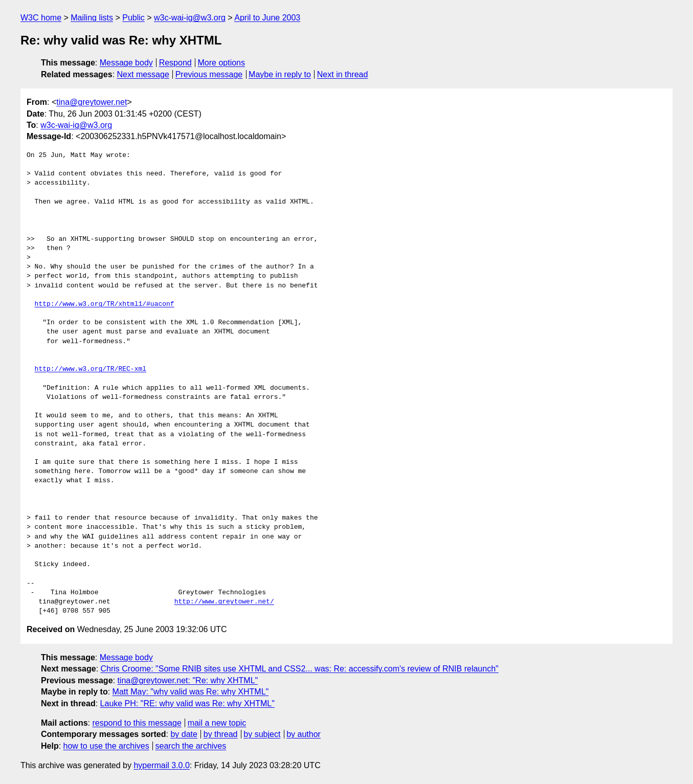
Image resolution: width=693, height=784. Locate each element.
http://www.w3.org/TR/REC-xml (91, 369)
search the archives (191, 746)
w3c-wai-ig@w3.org (190, 18)
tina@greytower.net (92, 102)
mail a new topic (217, 723)
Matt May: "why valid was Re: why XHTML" (191, 692)
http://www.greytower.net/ (224, 602)
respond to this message (137, 723)
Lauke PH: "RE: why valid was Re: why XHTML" (187, 703)
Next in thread (343, 74)
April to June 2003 (267, 18)
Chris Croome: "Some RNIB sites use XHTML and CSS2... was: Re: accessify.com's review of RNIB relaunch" (300, 669)
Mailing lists (92, 18)
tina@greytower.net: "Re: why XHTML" (187, 680)
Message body (126, 63)
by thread (221, 734)
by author (304, 734)
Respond (175, 63)
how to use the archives (106, 746)
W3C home (41, 18)
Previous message (209, 74)
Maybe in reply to (280, 74)
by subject (262, 734)
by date (184, 734)
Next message (143, 74)
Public (133, 18)
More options (222, 63)
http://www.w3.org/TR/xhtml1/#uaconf (105, 304)
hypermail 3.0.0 (161, 765)
